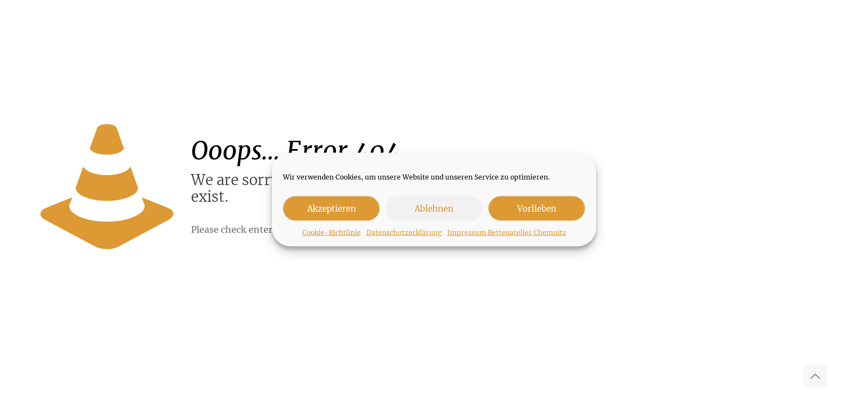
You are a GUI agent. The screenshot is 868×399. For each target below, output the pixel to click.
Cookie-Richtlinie (332, 232)
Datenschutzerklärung (404, 232)
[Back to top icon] (815, 376)
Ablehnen (434, 208)
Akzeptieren (332, 208)
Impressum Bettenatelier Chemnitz (507, 232)
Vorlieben (537, 208)
